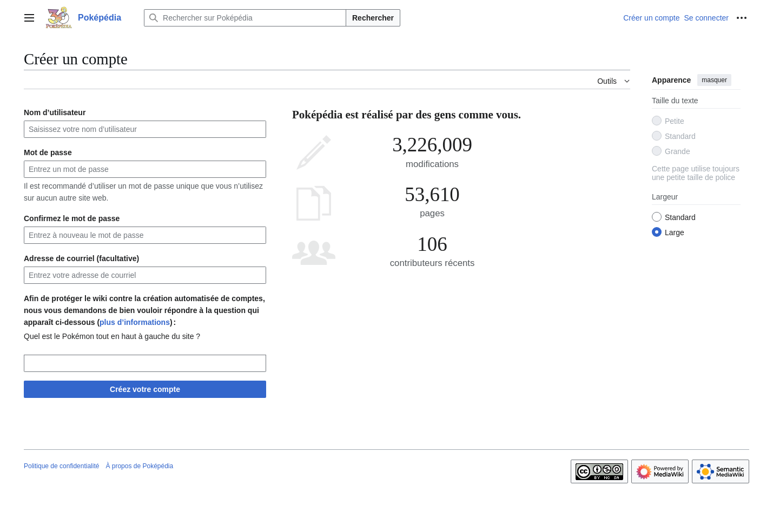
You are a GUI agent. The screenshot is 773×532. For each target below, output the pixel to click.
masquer (714, 80)
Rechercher (373, 18)
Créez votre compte (145, 389)
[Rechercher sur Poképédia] (245, 18)
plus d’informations (135, 322)
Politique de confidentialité (61, 466)
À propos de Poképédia (139, 466)
